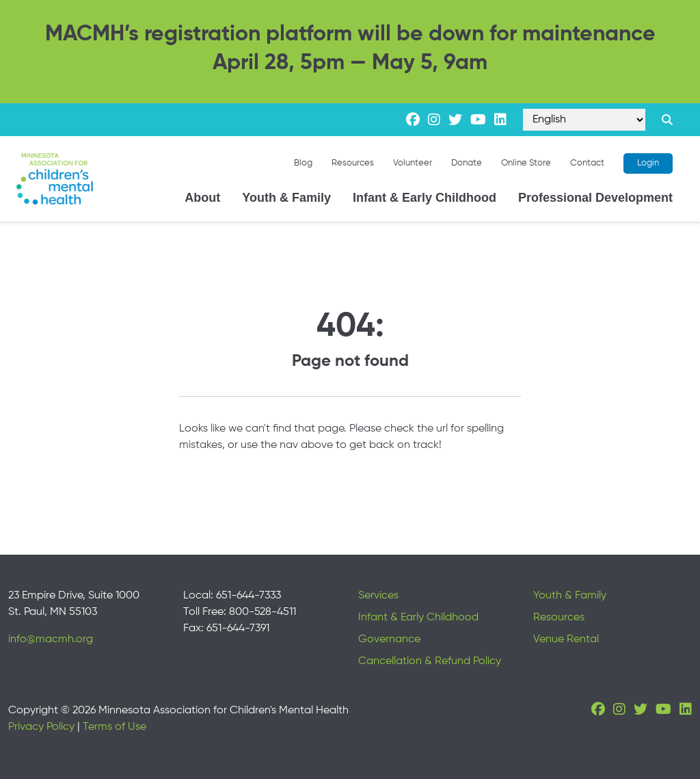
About (202, 198)
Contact (587, 163)
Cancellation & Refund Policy (430, 661)
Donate (467, 163)
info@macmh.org (51, 639)
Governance (389, 639)
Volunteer (413, 163)
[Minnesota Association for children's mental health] (55, 179)
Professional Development (595, 198)
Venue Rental (566, 639)
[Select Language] (584, 120)
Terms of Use (115, 727)
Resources (353, 163)
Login (648, 163)
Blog (303, 163)
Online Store (526, 163)
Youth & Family (286, 198)
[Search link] (667, 120)
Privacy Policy (41, 727)
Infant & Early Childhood (425, 198)
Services (378, 596)
